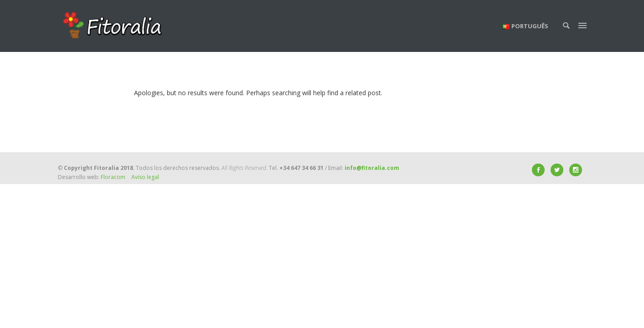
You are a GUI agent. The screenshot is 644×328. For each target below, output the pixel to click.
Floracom (113, 177)
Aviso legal (145, 177)
